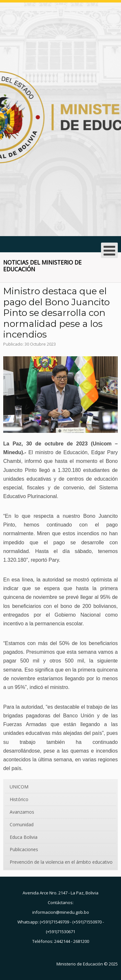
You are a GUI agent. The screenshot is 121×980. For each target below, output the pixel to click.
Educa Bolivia (24, 837)
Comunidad (22, 824)
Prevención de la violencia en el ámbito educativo (61, 862)
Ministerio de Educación (80, 964)
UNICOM (19, 787)
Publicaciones (24, 849)
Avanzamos (22, 812)
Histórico (19, 799)
